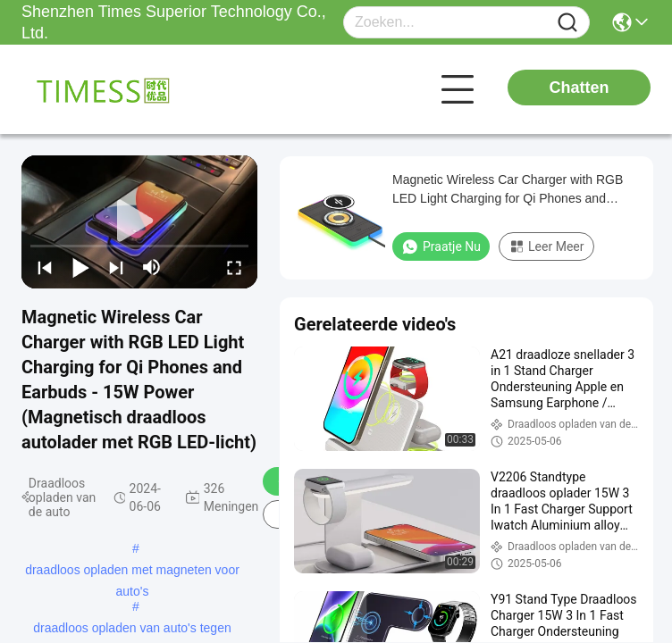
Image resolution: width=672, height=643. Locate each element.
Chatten (580, 88)
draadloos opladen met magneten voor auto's (132, 572)
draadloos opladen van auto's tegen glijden (132, 630)
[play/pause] (80, 267)
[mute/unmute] (152, 267)
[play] (139, 221)
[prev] (45, 267)
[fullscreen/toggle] (234, 267)
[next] (116, 267)
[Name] (567, 23)
